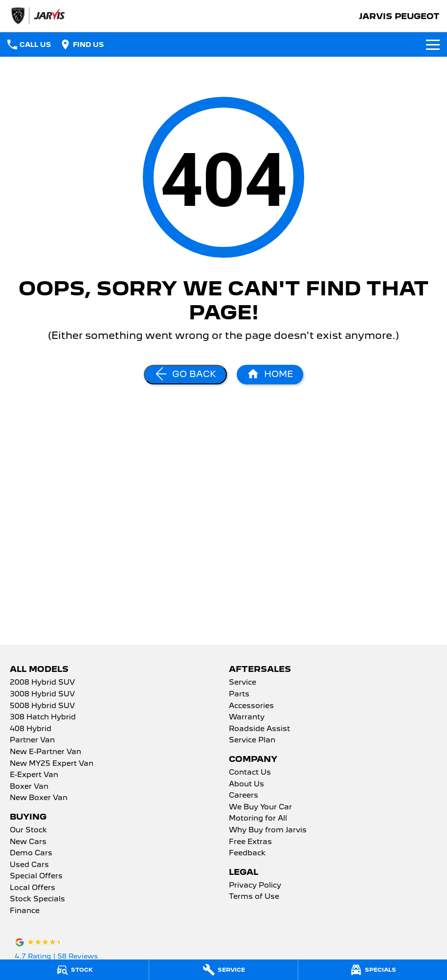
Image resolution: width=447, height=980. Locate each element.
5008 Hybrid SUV (42, 706)
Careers (244, 796)
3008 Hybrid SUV (42, 694)
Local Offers (33, 888)
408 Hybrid (31, 729)
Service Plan (252, 740)
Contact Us (250, 773)
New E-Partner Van (45, 752)
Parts (239, 694)
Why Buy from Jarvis (268, 830)
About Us (246, 784)
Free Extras (250, 842)
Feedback (247, 853)
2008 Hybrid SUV (42, 683)
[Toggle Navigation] (433, 45)
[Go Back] (185, 375)
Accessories (251, 706)
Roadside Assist (259, 729)
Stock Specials (37, 899)
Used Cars (29, 865)
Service (243, 683)
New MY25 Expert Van (52, 764)
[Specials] (373, 970)
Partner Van (32, 740)
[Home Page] (270, 375)
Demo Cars (31, 853)
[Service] (223, 970)
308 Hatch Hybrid (43, 717)
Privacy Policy (255, 886)
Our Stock (28, 830)
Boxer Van (29, 787)
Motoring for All (258, 819)
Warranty (247, 717)
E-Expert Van (34, 775)
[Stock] (74, 970)
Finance (25, 911)
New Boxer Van (39, 798)
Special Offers (36, 876)
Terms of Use (254, 897)
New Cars (28, 842)
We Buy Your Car (260, 807)
